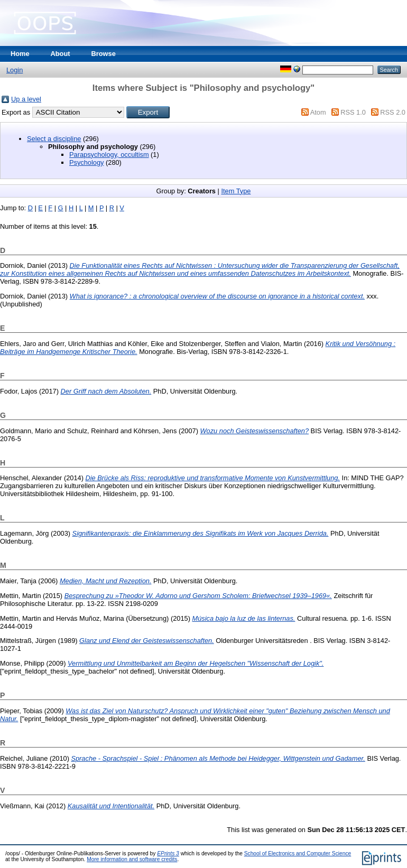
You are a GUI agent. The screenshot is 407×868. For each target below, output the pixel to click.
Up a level (26, 99)
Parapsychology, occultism (109, 155)
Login (15, 70)
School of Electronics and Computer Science (298, 853)
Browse (104, 54)
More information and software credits (132, 859)
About (61, 54)
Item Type (236, 191)
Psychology (86, 162)
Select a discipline (54, 139)
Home (20, 54)
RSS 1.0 (353, 112)
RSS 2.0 (393, 112)
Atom (318, 112)
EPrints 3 (168, 853)
